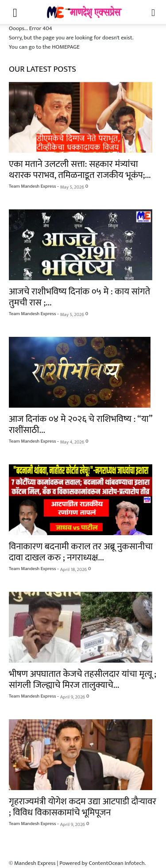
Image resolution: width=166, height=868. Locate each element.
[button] (15, 12)
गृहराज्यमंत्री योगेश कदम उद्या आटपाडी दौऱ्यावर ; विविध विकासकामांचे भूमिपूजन (83, 807)
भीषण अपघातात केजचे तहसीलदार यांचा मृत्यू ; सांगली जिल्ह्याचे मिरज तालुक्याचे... (83, 679)
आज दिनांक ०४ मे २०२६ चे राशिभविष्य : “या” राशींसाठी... (81, 424)
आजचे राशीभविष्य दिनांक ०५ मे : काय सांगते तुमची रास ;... (79, 297)
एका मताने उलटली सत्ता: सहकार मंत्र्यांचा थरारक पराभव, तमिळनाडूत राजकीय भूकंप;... (80, 170)
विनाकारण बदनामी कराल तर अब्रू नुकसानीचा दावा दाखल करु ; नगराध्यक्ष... (81, 552)
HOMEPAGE (66, 47)
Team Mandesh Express (32, 186)
